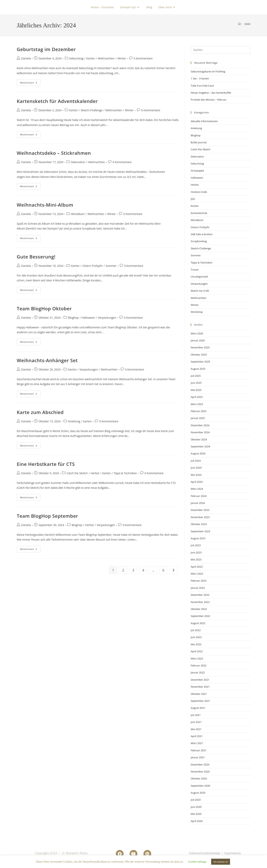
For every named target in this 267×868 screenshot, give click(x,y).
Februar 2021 (199, 750)
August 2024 (198, 453)
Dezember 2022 (200, 595)
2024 (247, 24)
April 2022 (197, 651)
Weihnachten (106, 58)
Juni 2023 (196, 552)
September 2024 (200, 446)
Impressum (233, 853)
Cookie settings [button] (197, 862)
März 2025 (197, 404)
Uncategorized (199, 277)
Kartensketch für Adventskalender (57, 101)
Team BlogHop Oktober (44, 308)
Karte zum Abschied (40, 412)
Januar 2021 (198, 757)
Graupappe (197, 170)
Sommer (111, 266)
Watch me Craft (200, 291)
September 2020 (200, 786)
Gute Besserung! (36, 257)
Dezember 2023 (200, 510)
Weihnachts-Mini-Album (45, 205)
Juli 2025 (196, 376)
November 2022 (200, 602)
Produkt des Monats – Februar (209, 100)
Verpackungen (107, 318)
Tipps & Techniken (125, 473)
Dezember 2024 (200, 425)
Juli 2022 (196, 630)
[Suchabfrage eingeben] (220, 50)
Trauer (195, 270)
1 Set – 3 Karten (200, 78)
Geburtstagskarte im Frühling (208, 71)
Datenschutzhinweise (205, 853)
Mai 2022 (196, 644)
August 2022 (198, 623)
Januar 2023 (198, 588)
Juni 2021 (196, 722)
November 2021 (200, 687)
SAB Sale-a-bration (202, 234)
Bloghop (73, 318)
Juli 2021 (196, 715)
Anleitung (74, 421)
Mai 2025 (196, 390)
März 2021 (197, 743)
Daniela (26, 58)
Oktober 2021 (199, 694)
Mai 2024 (196, 475)
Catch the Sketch (77, 473)
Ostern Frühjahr (93, 266)
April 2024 (197, 482)
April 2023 (197, 567)
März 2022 (197, 658)
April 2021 (197, 736)
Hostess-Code (199, 192)
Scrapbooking (199, 241)
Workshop (197, 312)
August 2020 (198, 793)
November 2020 (200, 771)
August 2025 (198, 369)
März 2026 (197, 333)
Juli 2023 (196, 545)
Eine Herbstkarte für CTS (46, 464)
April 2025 (197, 397)
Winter (122, 58)
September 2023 (200, 531)
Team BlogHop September (47, 516)
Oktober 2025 (199, 355)
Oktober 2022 (199, 609)
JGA (193, 199)
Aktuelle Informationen (204, 121)
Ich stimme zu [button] (221, 862)
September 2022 (200, 616)
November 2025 (200, 347)
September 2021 (200, 701)
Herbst (95, 473)
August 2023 (198, 538)
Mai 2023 (196, 559)
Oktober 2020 (199, 778)
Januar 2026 (198, 340)
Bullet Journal (199, 142)
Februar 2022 (199, 665)
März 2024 (197, 489)
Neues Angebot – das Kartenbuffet (211, 93)
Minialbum (78, 214)
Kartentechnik (199, 213)
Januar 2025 (198, 418)
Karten (91, 58)
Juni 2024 (196, 468)
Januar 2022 (198, 672)
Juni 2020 (196, 807)
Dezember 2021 (200, 680)
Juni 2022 (196, 637)
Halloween (88, 318)
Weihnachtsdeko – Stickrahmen (54, 153)
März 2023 (197, 574)
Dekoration (78, 162)
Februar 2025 (199, 411)
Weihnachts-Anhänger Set (47, 360)
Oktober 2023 (199, 524)
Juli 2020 (196, 800)
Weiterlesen (30, 82)
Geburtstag (76, 58)
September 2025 (200, 362)
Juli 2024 (196, 461)
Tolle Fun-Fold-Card (202, 86)
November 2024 (200, 432)
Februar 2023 (199, 581)
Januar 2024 (198, 503)
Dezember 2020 (200, 765)
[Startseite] (239, 24)
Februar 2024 (199, 496)
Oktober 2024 (199, 439)
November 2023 (200, 517)
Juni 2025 (196, 383)
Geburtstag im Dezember (46, 49)
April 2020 (197, 821)
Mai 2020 (196, 814)
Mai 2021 (196, 729)
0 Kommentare (143, 58)
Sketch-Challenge (91, 110)
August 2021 (198, 708)
